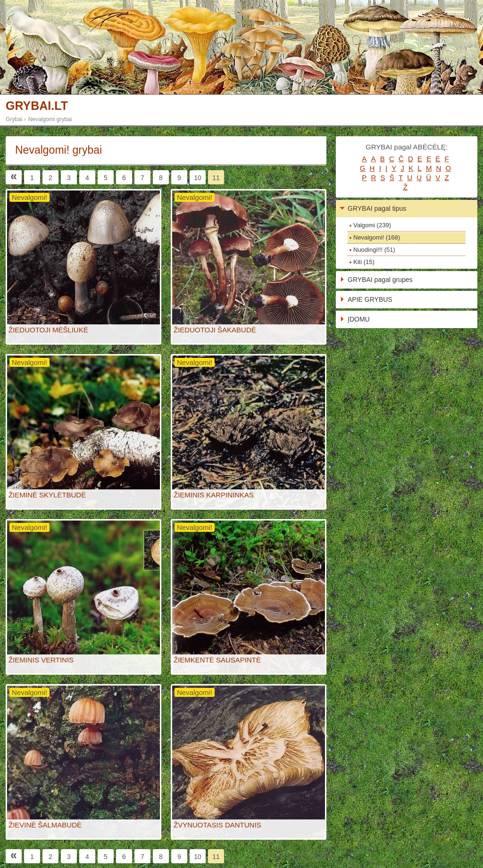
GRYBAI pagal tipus (377, 208)
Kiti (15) (364, 262)
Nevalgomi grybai (50, 119)
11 (216, 178)
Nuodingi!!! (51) (374, 250)
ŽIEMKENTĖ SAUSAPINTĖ (217, 660)
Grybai (14, 119)
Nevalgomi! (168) (377, 237)
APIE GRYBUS (370, 299)
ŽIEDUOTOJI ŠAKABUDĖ (215, 330)
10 (198, 178)
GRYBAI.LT (37, 106)
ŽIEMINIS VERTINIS (41, 660)
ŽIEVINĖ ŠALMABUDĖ (45, 825)
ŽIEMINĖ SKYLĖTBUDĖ (47, 495)
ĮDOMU (359, 319)
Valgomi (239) (372, 225)
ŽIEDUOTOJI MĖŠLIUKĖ (48, 330)
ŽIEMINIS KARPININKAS (214, 495)
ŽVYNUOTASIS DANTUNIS (217, 825)
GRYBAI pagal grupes (380, 280)
